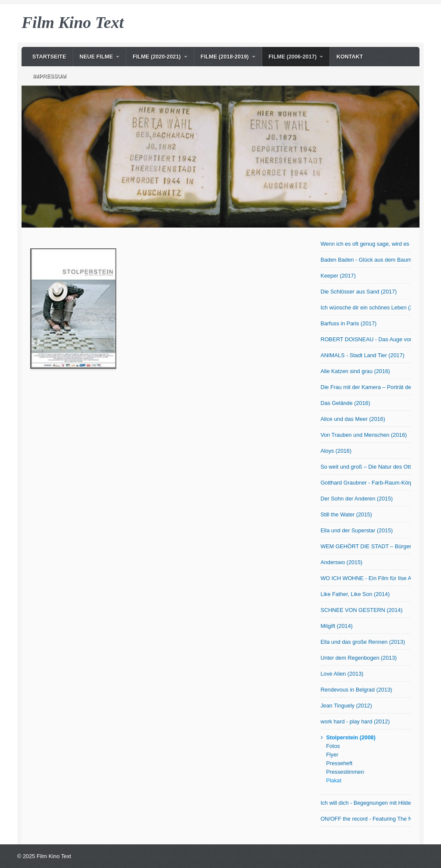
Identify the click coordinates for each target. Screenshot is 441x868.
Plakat (334, 780)
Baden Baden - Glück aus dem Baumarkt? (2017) (366, 260)
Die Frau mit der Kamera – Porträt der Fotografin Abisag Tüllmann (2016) (366, 387)
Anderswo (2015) (341, 562)
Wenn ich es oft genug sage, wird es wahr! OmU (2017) (366, 244)
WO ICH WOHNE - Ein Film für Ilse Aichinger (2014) (366, 578)
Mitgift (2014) (337, 626)
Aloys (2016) (336, 451)
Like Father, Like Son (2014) (355, 594)
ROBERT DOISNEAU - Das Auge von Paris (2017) (366, 339)
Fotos (333, 746)
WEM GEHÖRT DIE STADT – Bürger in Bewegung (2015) (366, 546)
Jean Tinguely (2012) (346, 706)
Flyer (332, 755)
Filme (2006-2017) (293, 57)
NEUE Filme (96, 57)
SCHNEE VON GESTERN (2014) (362, 610)
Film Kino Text (73, 22)
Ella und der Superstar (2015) (357, 530)
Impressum (50, 76)
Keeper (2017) (338, 276)
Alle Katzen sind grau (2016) (355, 371)
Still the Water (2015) (346, 514)
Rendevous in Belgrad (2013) (356, 690)
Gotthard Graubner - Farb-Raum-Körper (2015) (366, 483)
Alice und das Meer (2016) (353, 419)
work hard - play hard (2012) (355, 721)
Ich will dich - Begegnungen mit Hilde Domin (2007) (366, 803)
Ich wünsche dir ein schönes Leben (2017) (366, 307)
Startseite (49, 57)
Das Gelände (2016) (345, 403)
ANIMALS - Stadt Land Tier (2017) (362, 355)
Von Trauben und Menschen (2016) (364, 435)
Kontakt (350, 57)
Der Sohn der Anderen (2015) (357, 499)
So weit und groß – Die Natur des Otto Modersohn (366, 467)
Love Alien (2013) (342, 674)
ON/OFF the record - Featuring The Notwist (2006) (366, 819)
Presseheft (339, 763)
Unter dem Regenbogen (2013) (359, 658)
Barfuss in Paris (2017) (348, 323)
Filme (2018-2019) (225, 57)
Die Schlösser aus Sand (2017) (359, 292)
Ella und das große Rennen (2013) (363, 642)
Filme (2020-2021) (157, 57)
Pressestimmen (345, 772)
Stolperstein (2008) (351, 737)
